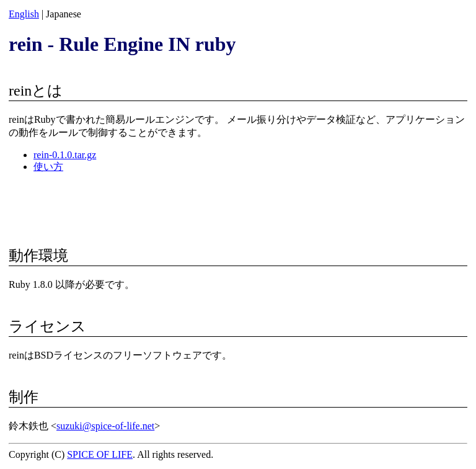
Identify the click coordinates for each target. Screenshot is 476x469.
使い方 (48, 167)
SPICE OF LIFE (100, 454)
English (24, 14)
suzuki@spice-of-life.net (105, 426)
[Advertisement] (238, 202)
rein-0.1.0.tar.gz (65, 155)
